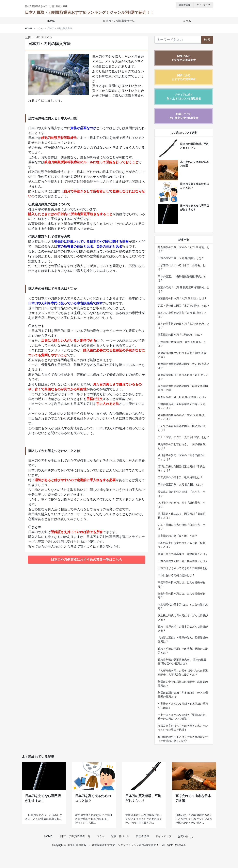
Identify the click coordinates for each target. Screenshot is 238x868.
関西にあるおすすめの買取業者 (184, 77)
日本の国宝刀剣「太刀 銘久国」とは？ (181, 484)
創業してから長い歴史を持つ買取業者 (184, 116)
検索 (207, 40)
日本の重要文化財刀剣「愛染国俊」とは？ (183, 561)
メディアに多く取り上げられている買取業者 (184, 97)
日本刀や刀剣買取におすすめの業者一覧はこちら (86, 560)
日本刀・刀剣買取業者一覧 (119, 21)
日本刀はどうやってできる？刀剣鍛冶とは (183, 568)
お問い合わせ (186, 852)
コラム (186, 21)
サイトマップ (203, 5)
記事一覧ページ (120, 852)
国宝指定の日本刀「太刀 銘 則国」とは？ (182, 298)
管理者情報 (184, 5)
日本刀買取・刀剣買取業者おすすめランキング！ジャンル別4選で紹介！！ (90, 12)
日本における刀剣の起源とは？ (176, 575)
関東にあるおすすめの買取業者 (184, 58)
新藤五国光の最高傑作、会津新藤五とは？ (183, 554)
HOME (52, 21)
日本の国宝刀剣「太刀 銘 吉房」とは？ (181, 258)
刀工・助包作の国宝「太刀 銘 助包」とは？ (184, 306)
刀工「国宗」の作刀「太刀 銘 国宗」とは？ (184, 437)
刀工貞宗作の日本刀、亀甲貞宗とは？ (180, 477)
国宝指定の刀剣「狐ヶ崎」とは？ (178, 536)
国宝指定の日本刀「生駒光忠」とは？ (180, 335)
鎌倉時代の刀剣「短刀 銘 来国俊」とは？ (182, 397)
